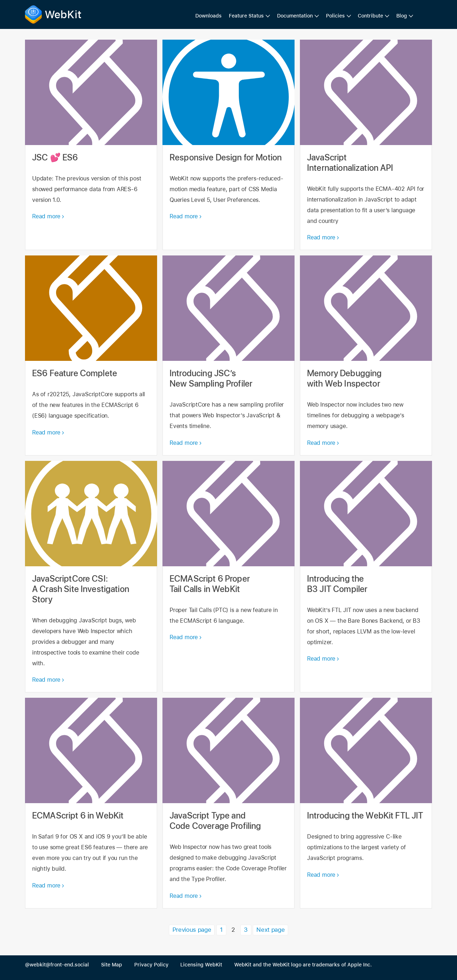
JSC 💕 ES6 (91, 145)
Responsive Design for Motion (228, 145)
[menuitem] (249, 16)
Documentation (295, 16)
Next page (270, 930)
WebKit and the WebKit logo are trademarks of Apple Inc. (303, 965)
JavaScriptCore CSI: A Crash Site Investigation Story (91, 577)
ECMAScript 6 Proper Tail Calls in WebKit (228, 577)
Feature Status (246, 16)
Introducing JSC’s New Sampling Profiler (228, 355)
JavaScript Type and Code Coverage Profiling (228, 803)
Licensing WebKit (201, 965)
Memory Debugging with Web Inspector (366, 355)
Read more (46, 216)
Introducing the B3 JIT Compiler (366, 577)
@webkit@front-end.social (57, 965)
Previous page (192, 930)
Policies (335, 16)
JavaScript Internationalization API (366, 145)
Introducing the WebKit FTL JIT (366, 803)
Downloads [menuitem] (209, 16)
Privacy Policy (151, 965)
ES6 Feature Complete (91, 355)
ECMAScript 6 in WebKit (91, 803)
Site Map (112, 965)
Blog (402, 16)
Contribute (370, 16)
